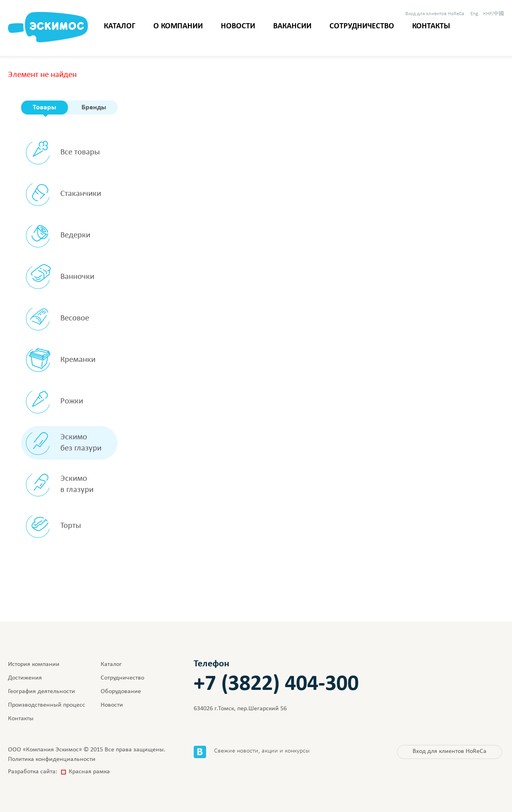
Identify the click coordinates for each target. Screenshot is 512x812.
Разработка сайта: (59, 772)
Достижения (25, 678)
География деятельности (42, 691)
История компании (34, 664)
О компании (178, 26)
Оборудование (121, 691)
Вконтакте (200, 752)
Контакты (431, 26)
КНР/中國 (494, 14)
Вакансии (292, 26)
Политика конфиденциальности (52, 759)
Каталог (120, 26)
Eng (474, 14)
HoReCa (435, 14)
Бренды (94, 108)
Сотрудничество (362, 26)
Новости (238, 26)
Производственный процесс (47, 705)
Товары (45, 108)
